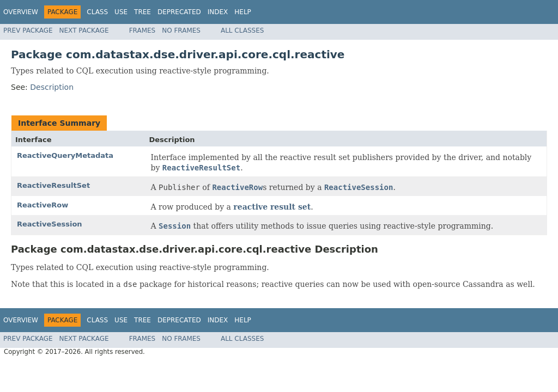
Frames (142, 30)
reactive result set (272, 207)
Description (52, 87)
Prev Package (28, 30)
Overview (21, 12)
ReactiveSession (50, 224)
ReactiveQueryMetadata (65, 155)
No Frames (181, 30)
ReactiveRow (43, 205)
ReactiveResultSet (53, 185)
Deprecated (179, 12)
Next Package (84, 30)
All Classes (242, 30)
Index (218, 12)
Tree (142, 12)
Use (121, 12)
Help (243, 12)
